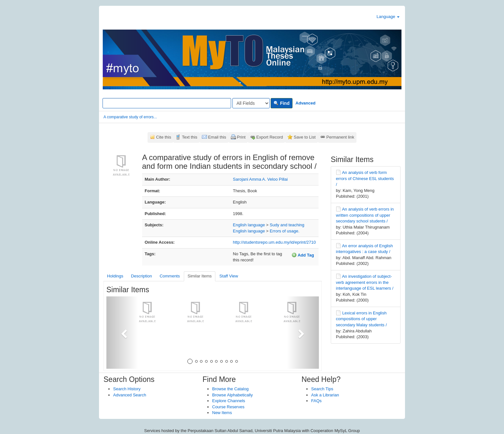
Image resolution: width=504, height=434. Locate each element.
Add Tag (303, 255)
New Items (222, 413)
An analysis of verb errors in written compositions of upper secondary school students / (365, 215)
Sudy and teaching (287, 225)
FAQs (316, 401)
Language (388, 17)
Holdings (115, 276)
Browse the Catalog (230, 389)
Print (241, 137)
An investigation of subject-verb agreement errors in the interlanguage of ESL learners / (365, 282)
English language (249, 225)
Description (142, 276)
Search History (127, 389)
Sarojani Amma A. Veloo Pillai (261, 179)
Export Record (270, 137)
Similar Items (199, 276)
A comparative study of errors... (130, 117)
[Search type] (251, 103)
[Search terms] (167, 103)
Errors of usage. (285, 231)
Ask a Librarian (325, 395)
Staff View (229, 276)
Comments (170, 276)
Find (281, 103)
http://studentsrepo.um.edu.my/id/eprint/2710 (274, 242)
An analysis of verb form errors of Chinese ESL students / (365, 178)
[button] (122, 333)
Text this (190, 137)
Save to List (305, 137)
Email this (217, 137)
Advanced (305, 103)
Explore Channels (229, 401)
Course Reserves (228, 407)
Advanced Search (130, 395)
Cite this (164, 137)
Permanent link (340, 137)
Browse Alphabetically (232, 395)
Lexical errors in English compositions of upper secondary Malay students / (361, 319)
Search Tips (322, 389)
